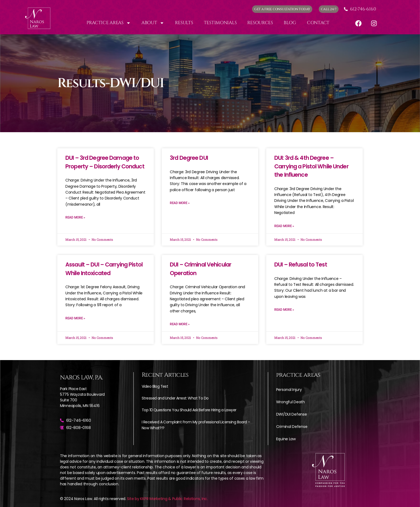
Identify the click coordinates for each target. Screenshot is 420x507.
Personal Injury (289, 390)
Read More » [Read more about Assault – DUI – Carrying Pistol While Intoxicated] (75, 318)
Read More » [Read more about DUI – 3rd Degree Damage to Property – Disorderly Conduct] (75, 217)
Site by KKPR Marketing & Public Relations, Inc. (167, 499)
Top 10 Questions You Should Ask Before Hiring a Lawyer (189, 410)
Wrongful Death (290, 402)
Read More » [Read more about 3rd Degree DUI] (180, 203)
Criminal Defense (292, 427)
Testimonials (220, 23)
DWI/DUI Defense (292, 414)
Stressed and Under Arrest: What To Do (175, 398)
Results (184, 23)
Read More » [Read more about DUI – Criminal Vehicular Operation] (180, 324)
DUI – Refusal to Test (301, 264)
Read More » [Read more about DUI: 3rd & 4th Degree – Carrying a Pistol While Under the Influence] (284, 226)
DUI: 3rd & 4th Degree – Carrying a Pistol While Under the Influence (311, 166)
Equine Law (286, 439)
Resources (260, 23)
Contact (318, 23)
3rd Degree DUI (189, 158)
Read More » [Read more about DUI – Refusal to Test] (284, 310)
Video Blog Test (155, 386)
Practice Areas (109, 23)
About (153, 23)
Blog (290, 23)
